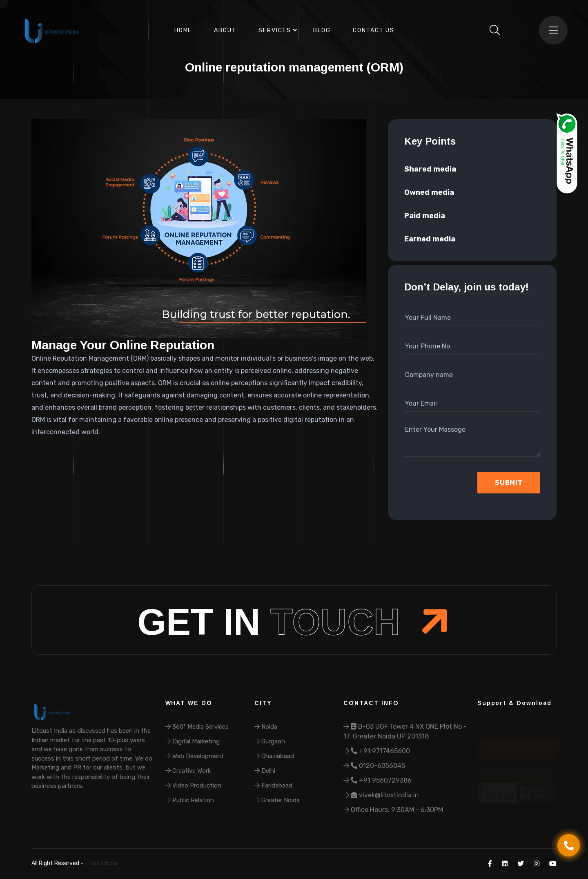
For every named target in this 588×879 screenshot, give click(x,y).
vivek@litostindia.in (381, 795)
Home (183, 30)
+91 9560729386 (378, 780)
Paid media (425, 216)
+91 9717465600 (377, 751)
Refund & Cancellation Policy (181, 863)
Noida (266, 727)
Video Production (193, 785)
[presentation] (448, 483)
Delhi (265, 771)
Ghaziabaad (274, 756)
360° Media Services (197, 727)
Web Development (195, 756)
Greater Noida (277, 800)
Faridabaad (273, 785)
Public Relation (190, 800)
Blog (322, 30)
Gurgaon (270, 741)
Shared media (430, 169)
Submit (509, 483)
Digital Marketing (193, 741)
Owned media (429, 192)
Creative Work (188, 771)
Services (275, 30)
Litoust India (100, 863)
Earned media (430, 239)
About (225, 30)
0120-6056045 (374, 766)
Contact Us (374, 30)
